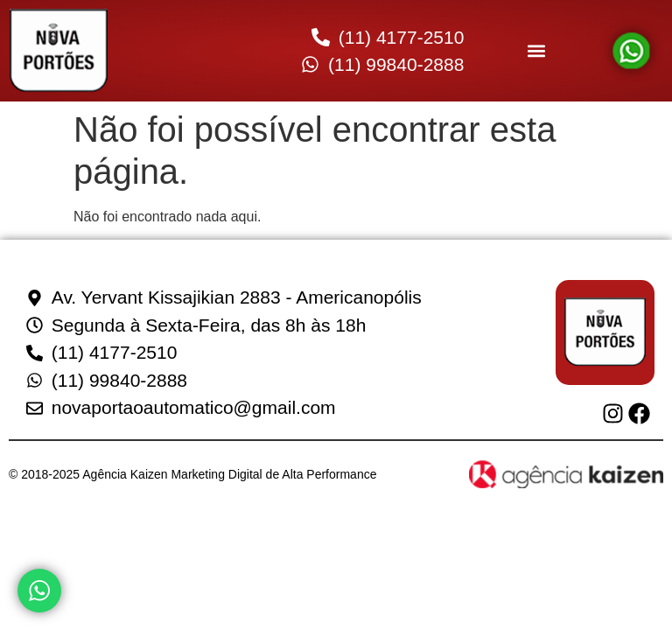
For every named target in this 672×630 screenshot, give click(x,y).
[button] (536, 51)
